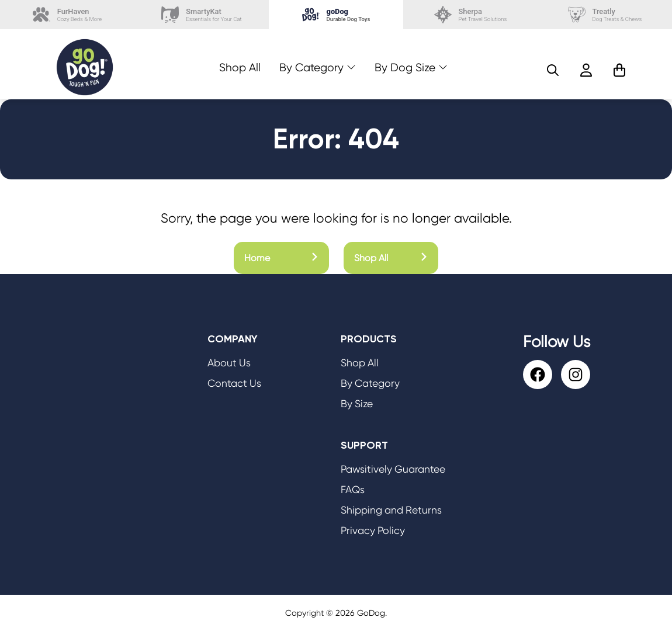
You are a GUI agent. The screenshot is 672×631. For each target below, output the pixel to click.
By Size (357, 404)
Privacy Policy (373, 531)
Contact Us (234, 383)
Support (364, 445)
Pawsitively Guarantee (393, 469)
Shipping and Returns (391, 510)
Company (233, 339)
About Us (229, 363)
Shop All (240, 67)
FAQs (353, 490)
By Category (311, 67)
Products (369, 339)
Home (281, 258)
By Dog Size (405, 67)
